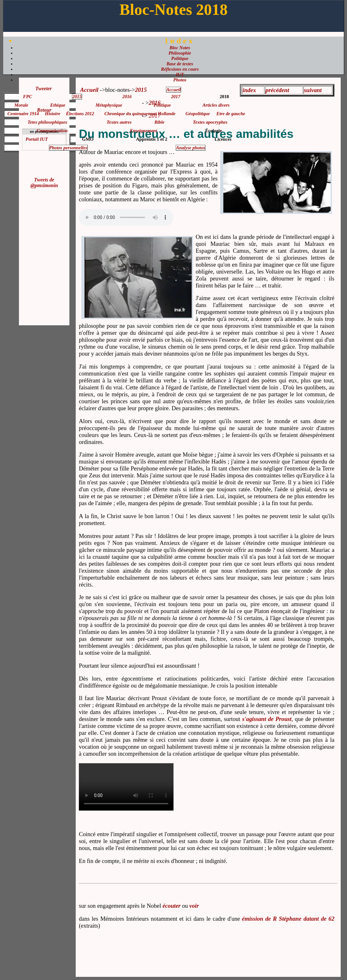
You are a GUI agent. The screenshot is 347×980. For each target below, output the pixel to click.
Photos (180, 80)
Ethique (58, 105)
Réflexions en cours (180, 69)
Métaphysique (109, 105)
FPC (28, 97)
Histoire (53, 114)
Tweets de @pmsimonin (44, 183)
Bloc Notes (180, 48)
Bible (160, 122)
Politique (180, 58)
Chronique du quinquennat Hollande (140, 114)
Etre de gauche (231, 114)
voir (194, 906)
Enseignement (143, 131)
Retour (44, 110)
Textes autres (119, 122)
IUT (180, 74)
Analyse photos (191, 148)
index (249, 90)
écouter (171, 906)
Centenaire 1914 (23, 114)
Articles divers (216, 105)
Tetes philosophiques (47, 122)
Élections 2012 (80, 114)
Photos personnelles (68, 148)
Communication (52, 131)
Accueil (89, 90)
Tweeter (44, 89)
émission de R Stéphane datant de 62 (288, 919)
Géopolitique (198, 114)
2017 (176, 97)
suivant (313, 90)
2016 (127, 97)
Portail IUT (37, 139)
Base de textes (180, 64)
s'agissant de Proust (267, 719)
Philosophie (180, 53)
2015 (77, 97)
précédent (277, 90)
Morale (21, 105)
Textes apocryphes (210, 122)
